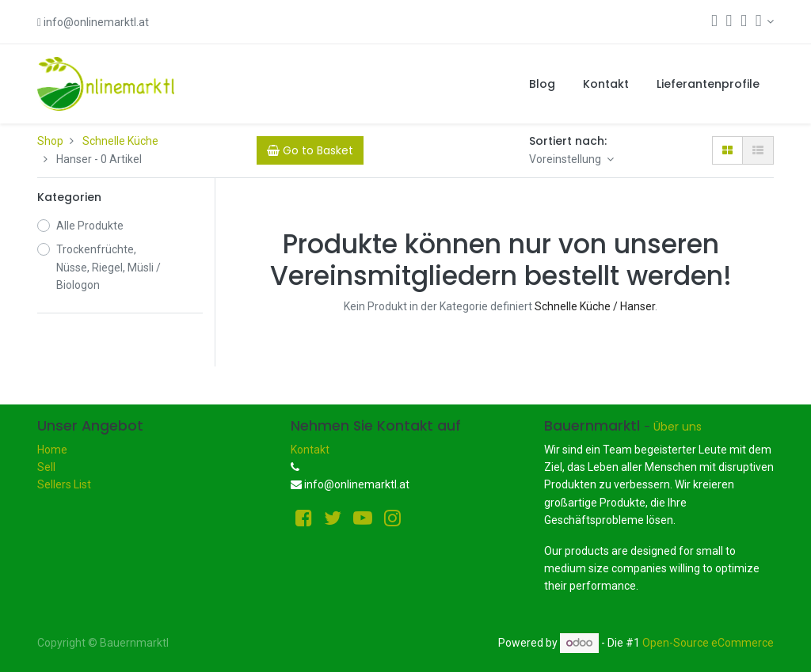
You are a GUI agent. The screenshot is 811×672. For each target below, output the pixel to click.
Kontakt (310, 450)
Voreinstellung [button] (566, 159)
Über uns (678, 427)
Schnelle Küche (120, 141)
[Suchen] (714, 22)
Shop (50, 141)
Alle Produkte (90, 226)
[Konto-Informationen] (765, 21)
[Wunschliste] (744, 22)
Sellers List (64, 484)
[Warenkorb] (729, 22)
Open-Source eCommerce (708, 643)
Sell (46, 467)
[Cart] (310, 150)
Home (52, 450)
